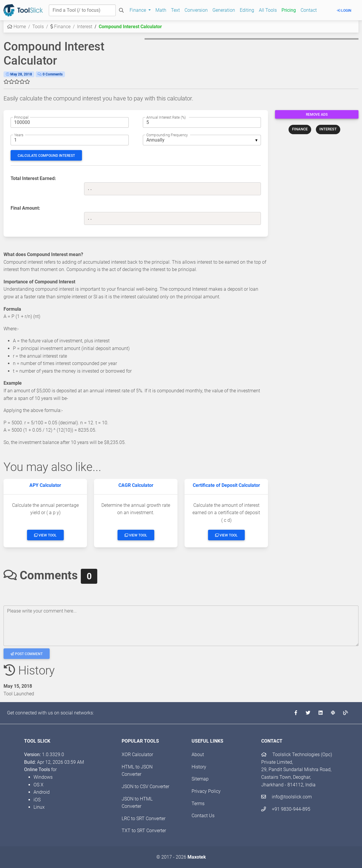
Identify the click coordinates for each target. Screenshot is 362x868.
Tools (38, 27)
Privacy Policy (206, 791)
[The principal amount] (70, 122)
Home (16, 27)
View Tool (45, 535)
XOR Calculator (137, 755)
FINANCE (300, 129)
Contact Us (203, 816)
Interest (85, 27)
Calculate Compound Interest (46, 156)
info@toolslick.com (286, 797)
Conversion (196, 10)
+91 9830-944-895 (286, 809)
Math (161, 10)
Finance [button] (138, 10)
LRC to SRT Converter (144, 819)
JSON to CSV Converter (145, 787)
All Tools (268, 10)
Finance (60, 27)
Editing (247, 10)
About (198, 755)
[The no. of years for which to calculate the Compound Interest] (70, 140)
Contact (309, 10)
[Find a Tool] (82, 10)
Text (175, 10)
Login (344, 11)
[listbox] (202, 140)
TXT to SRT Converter (144, 831)
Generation (224, 10)
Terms (198, 804)
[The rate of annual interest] (202, 122)
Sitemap (200, 779)
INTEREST (328, 129)
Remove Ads (317, 115)
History (199, 767)
